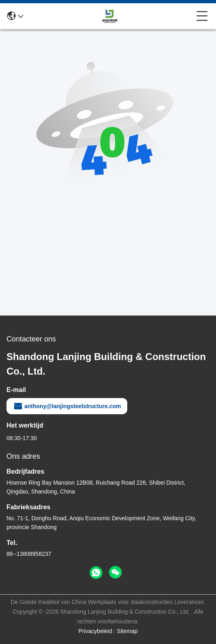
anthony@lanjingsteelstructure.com (67, 406)
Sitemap (127, 631)
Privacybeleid (95, 631)
